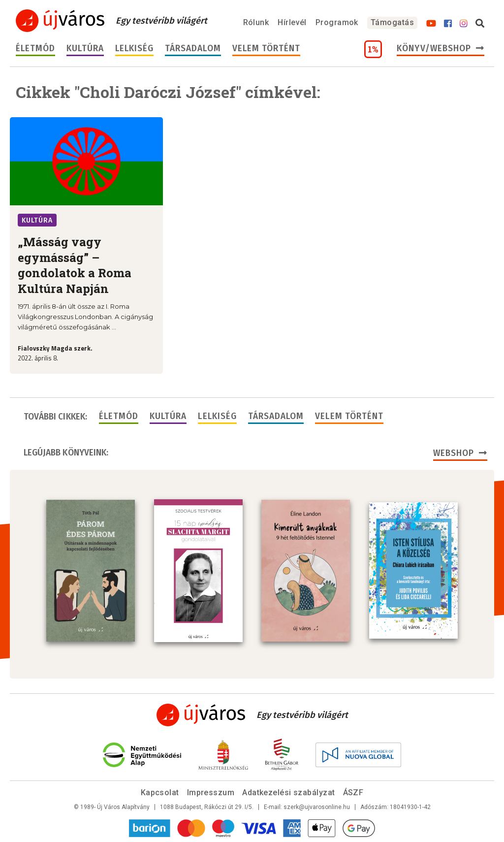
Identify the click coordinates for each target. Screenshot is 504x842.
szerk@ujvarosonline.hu (317, 807)
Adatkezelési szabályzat (288, 793)
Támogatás (392, 22)
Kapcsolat (160, 793)
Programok (337, 22)
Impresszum (211, 793)
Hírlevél (292, 22)
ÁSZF (353, 793)
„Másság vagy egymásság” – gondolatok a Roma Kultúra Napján (75, 265)
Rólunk (256, 22)
